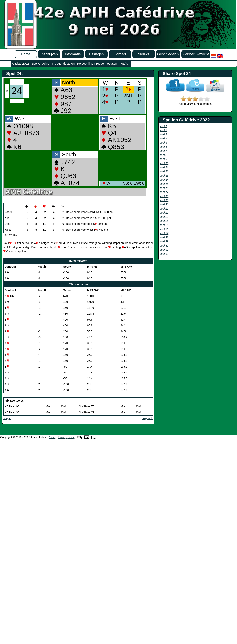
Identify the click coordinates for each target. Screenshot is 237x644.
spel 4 (163, 138)
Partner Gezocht (196, 54)
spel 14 (164, 180)
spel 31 (164, 250)
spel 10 (164, 163)
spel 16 (164, 188)
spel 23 (164, 217)
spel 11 (164, 167)
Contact (120, 54)
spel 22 (164, 213)
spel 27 (164, 233)
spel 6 (163, 147)
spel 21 (164, 209)
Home (26, 54)
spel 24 (164, 221)
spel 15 (164, 184)
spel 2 (163, 130)
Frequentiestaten (63, 63)
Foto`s (124, 63)
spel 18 (164, 196)
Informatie (73, 54)
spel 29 (164, 241)
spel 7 (163, 151)
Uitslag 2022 (21, 63)
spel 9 (163, 159)
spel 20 (164, 204)
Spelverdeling (41, 63)
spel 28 (164, 237)
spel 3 (163, 134)
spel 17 (164, 192)
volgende (147, 418)
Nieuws (144, 54)
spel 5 (163, 143)
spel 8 (163, 155)
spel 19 (164, 200)
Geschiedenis (168, 54)
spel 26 (164, 229)
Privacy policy (66, 437)
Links (52, 437)
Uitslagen (96, 54)
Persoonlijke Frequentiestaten (97, 63)
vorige (7, 418)
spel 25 (164, 225)
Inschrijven (49, 54)
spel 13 (164, 176)
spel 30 (164, 246)
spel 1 (163, 126)
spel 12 (164, 171)
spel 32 (164, 254)
